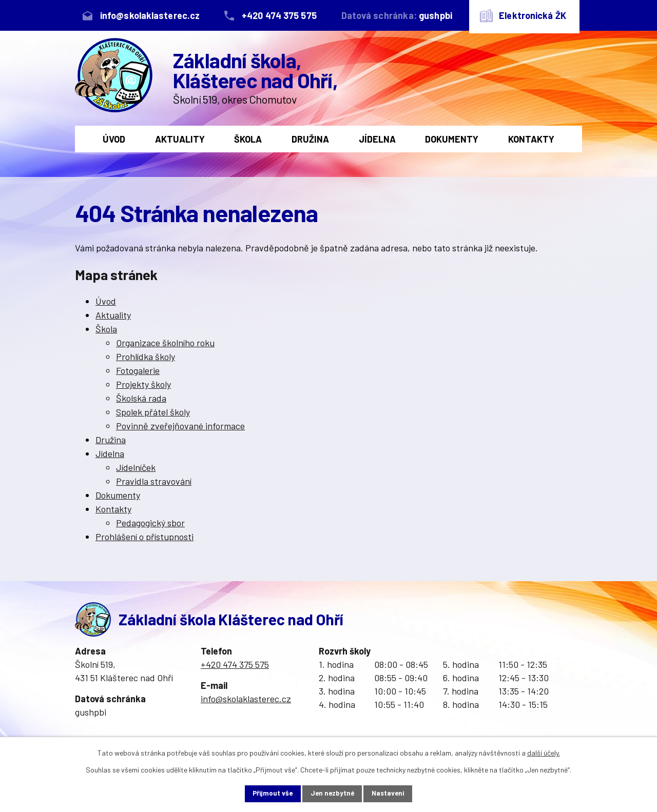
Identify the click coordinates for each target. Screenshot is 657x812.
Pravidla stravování (154, 481)
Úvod (114, 139)
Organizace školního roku (165, 343)
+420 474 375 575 (235, 664)
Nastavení (396, 793)
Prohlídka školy (146, 357)
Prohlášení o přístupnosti (144, 537)
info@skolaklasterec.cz (246, 699)
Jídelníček (136, 467)
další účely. (544, 752)
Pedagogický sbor (150, 523)
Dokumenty (452, 139)
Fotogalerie (138, 370)
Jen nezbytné (333, 793)
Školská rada (141, 398)
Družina (310, 139)
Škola (248, 139)
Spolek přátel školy (153, 412)
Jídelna (377, 139)
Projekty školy (143, 384)
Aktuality (180, 139)
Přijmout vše (265, 793)
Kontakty (531, 139)
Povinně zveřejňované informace (180, 426)
